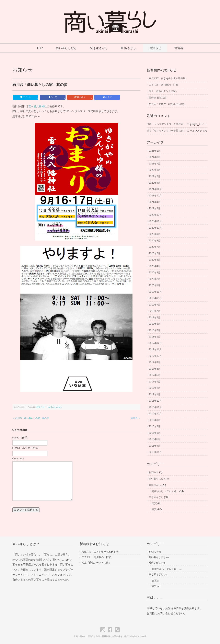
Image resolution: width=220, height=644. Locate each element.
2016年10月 (155, 414)
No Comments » (55, 407)
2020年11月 (155, 221)
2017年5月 (155, 375)
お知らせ (155, 48)
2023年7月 (155, 164)
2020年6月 (155, 253)
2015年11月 (155, 452)
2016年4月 (155, 446)
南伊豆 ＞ (136, 418)
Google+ (83, 97)
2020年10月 (155, 228)
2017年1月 (155, 394)
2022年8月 (155, 170)
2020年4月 (155, 266)
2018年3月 (155, 324)
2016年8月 (155, 426)
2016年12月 (155, 401)
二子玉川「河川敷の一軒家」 (165, 85)
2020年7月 (155, 247)
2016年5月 (155, 439)
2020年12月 (155, 215)
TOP (40, 48)
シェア (57, 97)
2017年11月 (155, 349)
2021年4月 (155, 202)
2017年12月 (155, 343)
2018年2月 (155, 330)
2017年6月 (155, 369)
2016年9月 (155, 420)
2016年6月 (155, 433)
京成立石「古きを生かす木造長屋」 (168, 78)
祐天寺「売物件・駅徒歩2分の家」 (168, 104)
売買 (154, 503)
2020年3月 (155, 273)
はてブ (107, 97)
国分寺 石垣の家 (158, 98)
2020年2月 (155, 279)
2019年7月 (155, 305)
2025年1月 (155, 151)
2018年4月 (155, 318)
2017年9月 (155, 362)
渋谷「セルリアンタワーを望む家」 (166, 124)
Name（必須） (21, 438)
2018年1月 (155, 337)
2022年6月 (155, 176)
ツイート (29, 97)
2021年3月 (155, 208)
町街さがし (129, 48)
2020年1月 (155, 285)
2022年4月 (155, 183)
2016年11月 (155, 407)
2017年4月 (155, 382)
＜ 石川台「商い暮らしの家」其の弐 (31, 418)
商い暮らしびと (66, 48)
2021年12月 (155, 189)
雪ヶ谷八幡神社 (38, 106)
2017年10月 (155, 356)
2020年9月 (155, 234)
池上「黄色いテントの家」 (163, 91)
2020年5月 (155, 260)
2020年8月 (155, 241)
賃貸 (154, 509)
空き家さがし (99, 48)
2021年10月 (155, 196)
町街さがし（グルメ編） (165, 491)
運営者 (179, 48)
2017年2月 (155, 388)
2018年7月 (155, 311)
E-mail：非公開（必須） (27, 448)
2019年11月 (155, 292)
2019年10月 (155, 298)
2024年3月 (155, 157)
